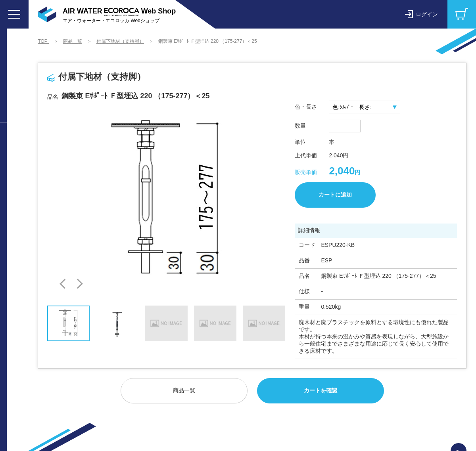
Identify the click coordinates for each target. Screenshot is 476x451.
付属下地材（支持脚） (121, 41)
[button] (65, 284)
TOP (44, 41)
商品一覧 (73, 41)
